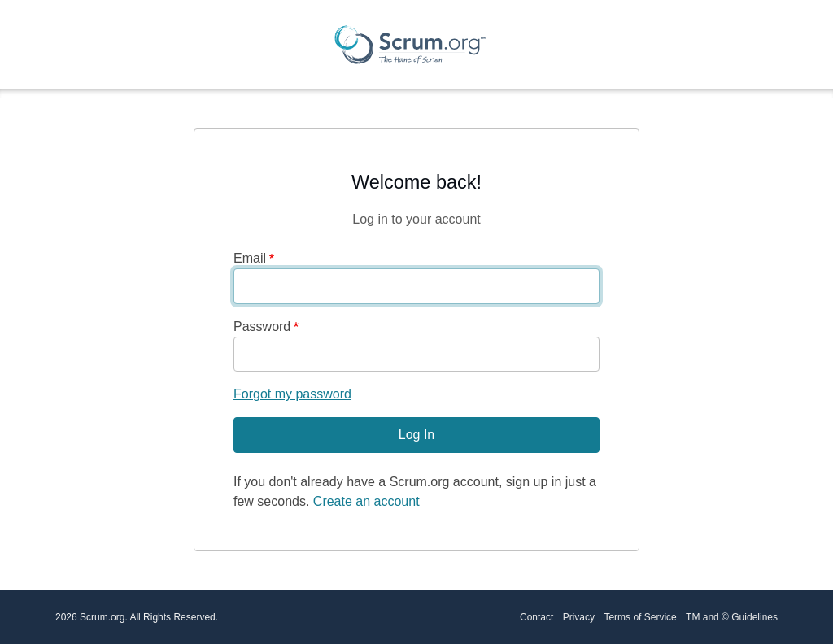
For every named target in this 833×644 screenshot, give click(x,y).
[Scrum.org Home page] (410, 45)
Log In (416, 435)
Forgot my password (292, 394)
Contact (536, 617)
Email (250, 258)
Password (262, 326)
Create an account (366, 501)
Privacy (579, 617)
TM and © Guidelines (732, 617)
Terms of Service (640, 617)
